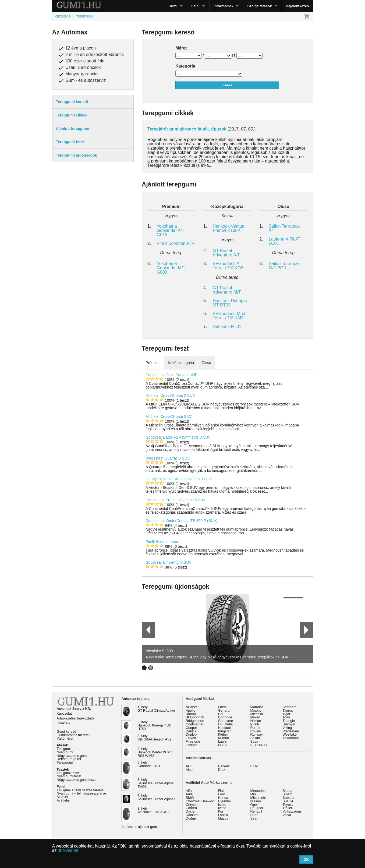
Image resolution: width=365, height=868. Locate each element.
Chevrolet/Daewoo (200, 801)
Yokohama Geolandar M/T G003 (171, 268)
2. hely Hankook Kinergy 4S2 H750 (154, 726)
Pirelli (255, 724)
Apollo (191, 710)
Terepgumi (65, 762)
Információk (224, 6)
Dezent (224, 766)
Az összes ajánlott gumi (140, 827)
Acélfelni (63, 800)
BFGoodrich (195, 717)
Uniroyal (289, 724)
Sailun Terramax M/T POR (284, 266)
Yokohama (291, 738)
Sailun (255, 738)
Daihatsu (193, 815)
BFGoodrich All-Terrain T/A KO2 (228, 266)
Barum (191, 714)
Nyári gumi (65, 752)
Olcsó (206, 363)
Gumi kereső (67, 731)
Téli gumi (64, 749)
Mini (254, 794)
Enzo (254, 766)
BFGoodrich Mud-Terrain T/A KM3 (230, 316)
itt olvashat (68, 850)
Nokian (256, 721)
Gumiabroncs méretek (74, 735)
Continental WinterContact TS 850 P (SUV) (181, 521)
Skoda (288, 791)
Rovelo (256, 731)
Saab (254, 815)
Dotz (222, 770)
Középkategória (181, 363)
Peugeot (257, 808)
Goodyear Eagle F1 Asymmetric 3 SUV (178, 437)
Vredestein (291, 731)
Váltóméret (65, 738)
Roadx (255, 728)
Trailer (288, 808)
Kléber (223, 734)
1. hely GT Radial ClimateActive (156, 709)
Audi (189, 794)
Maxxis (256, 710)
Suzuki (288, 801)
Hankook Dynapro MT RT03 (230, 303)
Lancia (223, 815)
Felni (195, 6)
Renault (256, 811)
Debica (191, 731)
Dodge (191, 818)
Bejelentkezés (297, 6)
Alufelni (62, 797)
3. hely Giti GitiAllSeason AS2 (155, 738)
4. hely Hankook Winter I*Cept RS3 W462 (155, 752)
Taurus (288, 710)
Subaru (288, 798)
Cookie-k (64, 723)
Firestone (193, 741)
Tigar (287, 714)
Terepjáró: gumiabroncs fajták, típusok (187, 129)
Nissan (256, 801)
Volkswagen (292, 811)
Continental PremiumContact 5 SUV (176, 500)
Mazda (223, 818)
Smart (287, 794)
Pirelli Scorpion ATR (176, 243)
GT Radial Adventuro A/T (226, 253)
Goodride (225, 717)
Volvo (287, 815)
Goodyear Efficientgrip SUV (169, 562)
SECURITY (259, 745)
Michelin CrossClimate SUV (169, 417)
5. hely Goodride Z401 (149, 764)
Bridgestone (195, 721)
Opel (254, 805)
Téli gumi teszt (68, 773)
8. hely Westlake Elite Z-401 (153, 810)
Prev (146, 630)
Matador (257, 707)
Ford (222, 794)
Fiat (221, 791)
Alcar (190, 770)
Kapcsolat (64, 713)
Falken (191, 738)
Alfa (189, 791)
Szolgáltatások (259, 6)
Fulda (222, 707)
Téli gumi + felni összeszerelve (80, 790)
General (224, 710)
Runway (257, 734)
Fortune (192, 745)
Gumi (173, 6)
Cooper (192, 728)
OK (306, 860)
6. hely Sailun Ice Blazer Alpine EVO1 (155, 783)
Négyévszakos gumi (72, 756)
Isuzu (222, 805)
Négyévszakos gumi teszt (76, 780)
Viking (287, 728)
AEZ (189, 766)
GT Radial (226, 724)
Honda (223, 798)
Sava (254, 741)
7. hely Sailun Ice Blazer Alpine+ (157, 797)
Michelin (257, 714)
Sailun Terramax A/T (284, 228)
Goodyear (226, 721)
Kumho (224, 738)
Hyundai (224, 801)
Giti (221, 714)
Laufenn (224, 741)
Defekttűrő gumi (69, 759)
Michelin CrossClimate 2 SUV (170, 396)
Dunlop (191, 734)
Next (306, 630)
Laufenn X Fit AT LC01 (285, 241)
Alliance (192, 707)
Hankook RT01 (227, 327)
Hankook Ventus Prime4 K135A (228, 228)
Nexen (255, 717)
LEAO (223, 745)
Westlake (290, 734)
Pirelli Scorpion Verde (164, 542)
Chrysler (192, 805)
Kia (221, 811)
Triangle (289, 721)
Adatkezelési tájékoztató (75, 718)
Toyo (286, 717)
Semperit (290, 707)
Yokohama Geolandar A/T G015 (171, 230)
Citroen (191, 808)
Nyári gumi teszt (69, 776)
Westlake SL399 (159, 651)
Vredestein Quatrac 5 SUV (168, 458)
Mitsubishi (258, 798)
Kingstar (224, 731)
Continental (195, 724)
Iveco (222, 808)
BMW (190, 798)
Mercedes (258, 791)
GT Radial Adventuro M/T (227, 290)
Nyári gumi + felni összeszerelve (81, 793)
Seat (254, 818)
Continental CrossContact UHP (171, 375)
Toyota (288, 805)
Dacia (190, 811)
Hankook (225, 728)
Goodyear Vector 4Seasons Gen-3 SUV (179, 479)
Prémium (153, 363)
